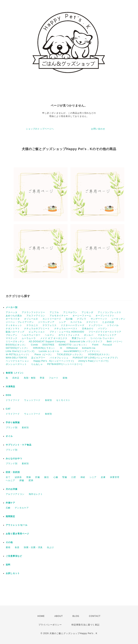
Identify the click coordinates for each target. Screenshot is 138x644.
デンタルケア (22, 508)
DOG (8, 395)
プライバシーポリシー (50, 625)
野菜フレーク (79, 338)
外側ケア (10, 503)
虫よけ (50, 547)
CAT (8, 409)
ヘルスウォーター (31, 335)
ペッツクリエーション (17, 361)
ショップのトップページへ (40, 129)
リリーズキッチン (15, 342)
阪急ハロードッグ (15, 332)
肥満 (31, 480)
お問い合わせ (98, 129)
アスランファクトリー (33, 312)
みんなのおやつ (14, 458)
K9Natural (72, 348)
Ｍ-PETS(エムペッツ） (18, 354)
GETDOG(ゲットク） (17, 348)
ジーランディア (46, 322)
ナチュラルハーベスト (66, 329)
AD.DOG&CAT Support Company (47, 342)
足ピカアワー (38, 358)
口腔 (74, 477)
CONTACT (95, 616)
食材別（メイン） (15, 373)
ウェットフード (32, 400)
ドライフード (13, 400)
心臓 (56, 477)
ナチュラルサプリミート (37, 329)
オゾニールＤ (31, 319)
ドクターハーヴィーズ (73, 325)
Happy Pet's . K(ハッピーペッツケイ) (54, 361)
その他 (9, 542)
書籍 (8, 547)
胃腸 (29, 477)
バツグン (103, 329)
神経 (83, 477)
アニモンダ (87, 312)
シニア (93, 477)
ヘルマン (50, 335)
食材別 (48, 400)
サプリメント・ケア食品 (19, 445)
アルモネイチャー (59, 316)
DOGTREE (48, 345)
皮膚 (103, 477)
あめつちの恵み (14, 316)
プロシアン (12, 335)
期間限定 (10, 516)
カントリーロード (52, 319)
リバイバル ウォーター (102, 338)
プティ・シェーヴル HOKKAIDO (67, 332)
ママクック (12, 338)
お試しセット (13, 573)
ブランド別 (12, 428)
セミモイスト (63, 400)
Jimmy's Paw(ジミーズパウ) (93, 361)
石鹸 (8, 508)
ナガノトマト (13, 329)
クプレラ (82, 319)
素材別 (25, 428)
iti (61, 348)
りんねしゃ (37, 364)
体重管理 (115, 477)
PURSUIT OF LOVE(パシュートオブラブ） (96, 358)
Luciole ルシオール (49, 351)
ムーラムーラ (29, 338)
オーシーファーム (82, 316)
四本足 (16, 378)
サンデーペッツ (99, 319)
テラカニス (32, 325)
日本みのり (88, 329)
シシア (62, 322)
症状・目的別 (13, 472)
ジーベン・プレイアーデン (20, 322)
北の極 (69, 319)
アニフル (54, 312)
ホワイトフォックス (69, 335)
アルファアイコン (36, 316)
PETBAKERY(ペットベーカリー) (65, 364)
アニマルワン (70, 312)
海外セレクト (36, 494)
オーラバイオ (13, 319)
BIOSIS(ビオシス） (16, 345)
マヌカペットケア (107, 335)
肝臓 (38, 477)
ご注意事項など (14, 556)
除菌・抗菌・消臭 (33, 547)
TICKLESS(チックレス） (70, 354)
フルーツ (54, 378)
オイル (9, 436)
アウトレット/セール (17, 525)
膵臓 (22, 480)
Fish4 (95, 345)
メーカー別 (12, 307)
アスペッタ (12, 312)
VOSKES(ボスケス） (99, 354)
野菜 (42, 378)
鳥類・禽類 (30, 378)
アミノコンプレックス (109, 312)
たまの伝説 (108, 322)
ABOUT (59, 616)
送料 (8, 565)
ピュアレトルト (37, 332)
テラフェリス (50, 325)
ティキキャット (14, 325)
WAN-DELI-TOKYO (16, 358)
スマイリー (92, 322)
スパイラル (76, 322)
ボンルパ (89, 335)
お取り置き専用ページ (17, 534)
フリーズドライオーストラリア (105, 332)
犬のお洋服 (12, 489)
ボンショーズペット (16, 364)
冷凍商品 (10, 387)
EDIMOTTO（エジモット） (73, 345)
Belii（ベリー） (115, 342)
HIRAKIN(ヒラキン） (44, 348)
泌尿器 (18, 477)
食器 (17, 547)
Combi (34, 345)
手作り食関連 (13, 422)
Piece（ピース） (44, 354)
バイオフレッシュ (59, 358)
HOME (41, 616)
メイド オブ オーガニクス (54, 338)
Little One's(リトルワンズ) (20, 351)
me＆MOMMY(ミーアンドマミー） (82, 351)
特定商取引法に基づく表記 (86, 625)
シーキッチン (118, 319)
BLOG (76, 616)
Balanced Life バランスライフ (86, 342)
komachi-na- (89, 348)
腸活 (47, 477)
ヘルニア (10, 480)
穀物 (65, 378)
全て (8, 477)
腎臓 (65, 477)
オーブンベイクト (105, 316)
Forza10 (107, 345)
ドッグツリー (96, 325)
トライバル (113, 325)
